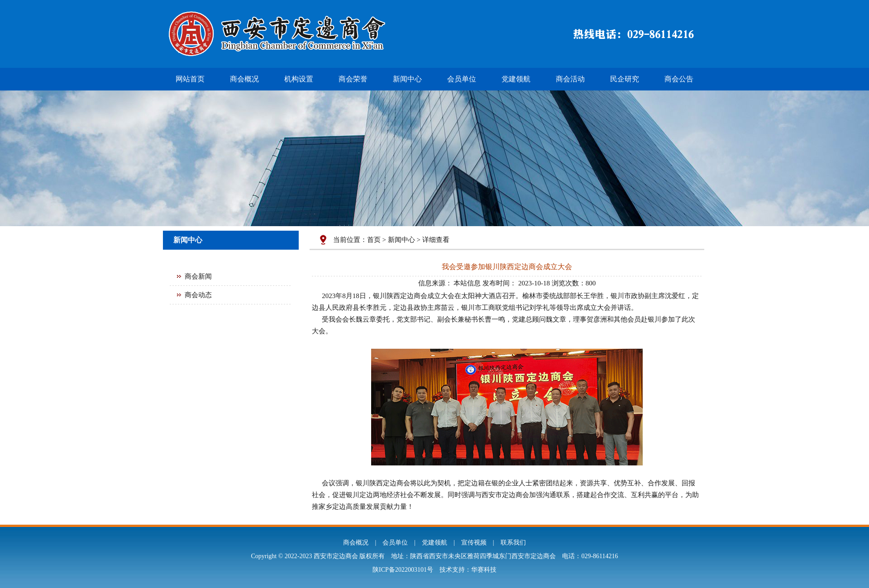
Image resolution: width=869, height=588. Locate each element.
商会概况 (244, 79)
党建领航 (516, 79)
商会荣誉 (353, 79)
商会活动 (570, 79)
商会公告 (679, 79)
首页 (374, 240)
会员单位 (462, 79)
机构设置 (299, 79)
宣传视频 (474, 543)
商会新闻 (198, 276)
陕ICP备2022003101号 (403, 570)
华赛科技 (484, 570)
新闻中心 (407, 79)
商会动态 (198, 295)
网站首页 (190, 79)
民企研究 (625, 79)
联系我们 (513, 543)
